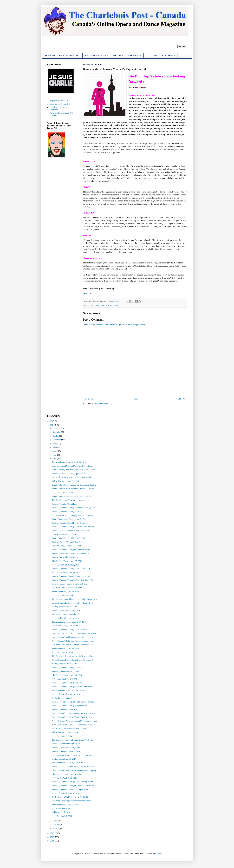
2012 (52, 837)
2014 (52, 425)
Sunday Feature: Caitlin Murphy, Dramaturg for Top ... (73, 515)
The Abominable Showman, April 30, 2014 (69, 462)
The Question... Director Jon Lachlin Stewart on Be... (73, 656)
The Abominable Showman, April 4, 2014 (68, 763)
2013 (52, 833)
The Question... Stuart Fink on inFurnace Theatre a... (73, 740)
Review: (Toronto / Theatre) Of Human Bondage (71, 550)
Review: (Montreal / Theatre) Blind (66, 748)
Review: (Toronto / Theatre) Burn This (67, 683)
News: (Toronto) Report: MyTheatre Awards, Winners (73, 717)
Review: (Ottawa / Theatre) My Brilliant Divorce (71, 531)
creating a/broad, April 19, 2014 (64, 607)
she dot (110, 305)
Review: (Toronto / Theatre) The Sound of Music (71, 630)
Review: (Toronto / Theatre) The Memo (67, 512)
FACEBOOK (135, 56)
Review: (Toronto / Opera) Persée (65, 504)
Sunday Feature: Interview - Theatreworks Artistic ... (73, 603)
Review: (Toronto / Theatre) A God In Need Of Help (72, 569)
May (55, 455)
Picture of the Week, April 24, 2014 (66, 572)
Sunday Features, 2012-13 (62, 808)
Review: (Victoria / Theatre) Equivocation (68, 474)
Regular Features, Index (59, 101)
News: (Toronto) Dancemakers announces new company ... (75, 770)
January (56, 828)
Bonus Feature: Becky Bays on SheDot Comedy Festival (74, 485)
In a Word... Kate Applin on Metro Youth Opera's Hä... (73, 645)
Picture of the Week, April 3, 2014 (65, 793)
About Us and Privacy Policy (61, 104)
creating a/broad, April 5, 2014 (64, 759)
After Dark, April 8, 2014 (62, 736)
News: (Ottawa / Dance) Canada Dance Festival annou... (74, 725)
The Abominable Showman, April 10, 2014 (69, 690)
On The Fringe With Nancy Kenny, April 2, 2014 (71, 797)
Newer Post (88, 399)
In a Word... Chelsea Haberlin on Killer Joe (69, 729)
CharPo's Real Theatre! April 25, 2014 (67, 561)
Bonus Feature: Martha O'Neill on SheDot (68, 538)
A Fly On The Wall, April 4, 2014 (65, 778)
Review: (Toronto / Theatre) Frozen (66, 751)
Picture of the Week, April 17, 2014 (66, 626)
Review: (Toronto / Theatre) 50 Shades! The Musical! (73, 786)
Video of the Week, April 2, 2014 (65, 805)
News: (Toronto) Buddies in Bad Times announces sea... (74, 637)
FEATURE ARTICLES (96, 56)
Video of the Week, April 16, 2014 (65, 649)
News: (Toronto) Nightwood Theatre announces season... (74, 641)
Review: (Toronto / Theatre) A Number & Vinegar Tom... (74, 508)
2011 (52, 841)
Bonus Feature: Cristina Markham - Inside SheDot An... (74, 489)
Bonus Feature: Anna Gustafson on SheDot (69, 519)
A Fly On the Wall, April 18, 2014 (65, 618)
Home (135, 399)
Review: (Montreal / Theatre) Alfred (66, 611)
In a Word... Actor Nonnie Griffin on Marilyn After (72, 477)
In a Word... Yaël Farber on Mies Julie (67, 588)
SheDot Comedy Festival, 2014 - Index (67, 546)
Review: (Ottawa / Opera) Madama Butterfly (70, 584)
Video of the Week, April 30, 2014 (65, 481)
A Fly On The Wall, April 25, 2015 (66, 565)
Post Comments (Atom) (103, 403)
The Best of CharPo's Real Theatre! (66, 614)
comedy (92, 305)
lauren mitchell (101, 305)
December (57, 428)
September (57, 440)
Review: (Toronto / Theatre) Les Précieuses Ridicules (73, 527)
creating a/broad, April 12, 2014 (64, 664)
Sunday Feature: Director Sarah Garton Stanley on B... (73, 660)
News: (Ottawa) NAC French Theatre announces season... (75, 633)
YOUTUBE (152, 56)
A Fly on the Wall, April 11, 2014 (65, 679)
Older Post (182, 399)
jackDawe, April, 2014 (61, 812)
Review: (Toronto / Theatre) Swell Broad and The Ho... (74, 702)
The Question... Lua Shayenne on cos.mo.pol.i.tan (71, 500)
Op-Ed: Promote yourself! (62, 698)
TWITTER (118, 56)
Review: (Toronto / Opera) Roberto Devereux (70, 523)
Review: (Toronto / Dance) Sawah (65, 671)
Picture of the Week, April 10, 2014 (66, 694)
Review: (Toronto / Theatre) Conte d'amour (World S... (73, 782)
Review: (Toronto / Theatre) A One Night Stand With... (73, 580)
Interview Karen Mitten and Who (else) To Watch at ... (73, 466)
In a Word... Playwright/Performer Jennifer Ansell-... (72, 801)
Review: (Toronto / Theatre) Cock (65, 710)
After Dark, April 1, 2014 (62, 816)
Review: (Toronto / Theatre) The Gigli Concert (70, 789)
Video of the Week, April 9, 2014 (65, 732)
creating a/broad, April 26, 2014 (64, 534)
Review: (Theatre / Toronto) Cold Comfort (69, 542)
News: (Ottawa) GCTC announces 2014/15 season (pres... (75, 721)
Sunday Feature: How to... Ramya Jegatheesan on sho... (74, 755)
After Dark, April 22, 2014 (62, 595)
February (56, 825)
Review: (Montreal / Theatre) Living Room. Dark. (72, 553)
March (55, 821)
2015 (52, 421)
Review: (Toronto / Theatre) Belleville (67, 668)
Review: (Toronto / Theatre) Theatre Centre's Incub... (73, 576)
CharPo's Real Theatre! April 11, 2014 (67, 675)
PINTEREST (169, 56)
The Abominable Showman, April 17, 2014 (69, 622)
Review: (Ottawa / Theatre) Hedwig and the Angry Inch (74, 767)
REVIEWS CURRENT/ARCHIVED (62, 56)
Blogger (158, 854)
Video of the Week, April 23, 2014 (65, 592)
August (56, 444)
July (54, 447)
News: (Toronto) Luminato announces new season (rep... (74, 713)
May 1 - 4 (87, 293)
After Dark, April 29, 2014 (62, 493)
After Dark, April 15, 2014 (62, 652)
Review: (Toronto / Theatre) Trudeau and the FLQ (72, 706)
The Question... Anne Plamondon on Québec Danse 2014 (74, 599)
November (57, 432)
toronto (116, 305)
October (56, 436)
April (55, 459)
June (55, 451)
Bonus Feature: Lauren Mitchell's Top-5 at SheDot (72, 496)
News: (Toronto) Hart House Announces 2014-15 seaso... (74, 470)
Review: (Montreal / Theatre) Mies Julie (68, 557)
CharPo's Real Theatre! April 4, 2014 (66, 774)
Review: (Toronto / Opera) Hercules (66, 744)
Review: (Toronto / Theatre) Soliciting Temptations (72, 687)
